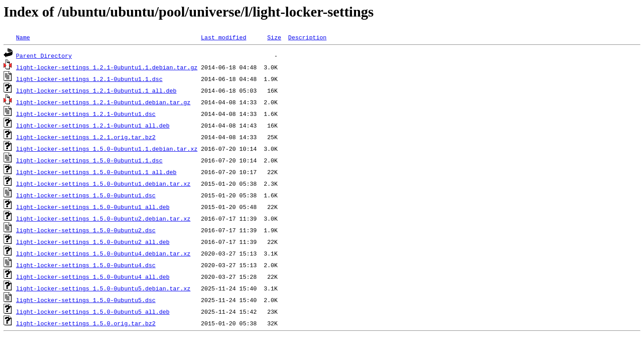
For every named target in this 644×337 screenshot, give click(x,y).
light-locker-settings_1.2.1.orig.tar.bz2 (86, 137)
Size (274, 37)
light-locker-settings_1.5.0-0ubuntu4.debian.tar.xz (103, 253)
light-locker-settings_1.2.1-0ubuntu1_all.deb (93, 125)
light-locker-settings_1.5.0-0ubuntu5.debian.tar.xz (103, 288)
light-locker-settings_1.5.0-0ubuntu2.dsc (86, 230)
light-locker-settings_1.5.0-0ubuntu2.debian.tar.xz (103, 218)
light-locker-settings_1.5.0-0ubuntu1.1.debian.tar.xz (107, 149)
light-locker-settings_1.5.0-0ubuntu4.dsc (86, 265)
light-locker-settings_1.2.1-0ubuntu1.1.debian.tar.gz (107, 67)
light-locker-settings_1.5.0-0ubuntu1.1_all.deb (96, 172)
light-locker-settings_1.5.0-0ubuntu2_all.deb (93, 242)
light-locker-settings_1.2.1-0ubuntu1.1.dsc (89, 79)
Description (307, 37)
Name (23, 37)
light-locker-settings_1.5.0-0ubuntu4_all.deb (93, 277)
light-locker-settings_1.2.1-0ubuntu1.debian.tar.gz (103, 102)
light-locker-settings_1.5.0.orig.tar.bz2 (86, 323)
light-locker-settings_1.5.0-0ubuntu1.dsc (86, 195)
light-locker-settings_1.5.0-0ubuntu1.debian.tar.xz (103, 183)
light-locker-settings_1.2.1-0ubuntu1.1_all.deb (96, 90)
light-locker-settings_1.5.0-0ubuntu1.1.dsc (89, 160)
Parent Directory (44, 55)
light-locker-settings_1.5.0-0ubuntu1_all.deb (93, 207)
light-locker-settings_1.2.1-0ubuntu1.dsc (86, 114)
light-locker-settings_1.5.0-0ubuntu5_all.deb (93, 311)
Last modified (223, 37)
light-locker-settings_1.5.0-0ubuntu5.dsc (86, 300)
